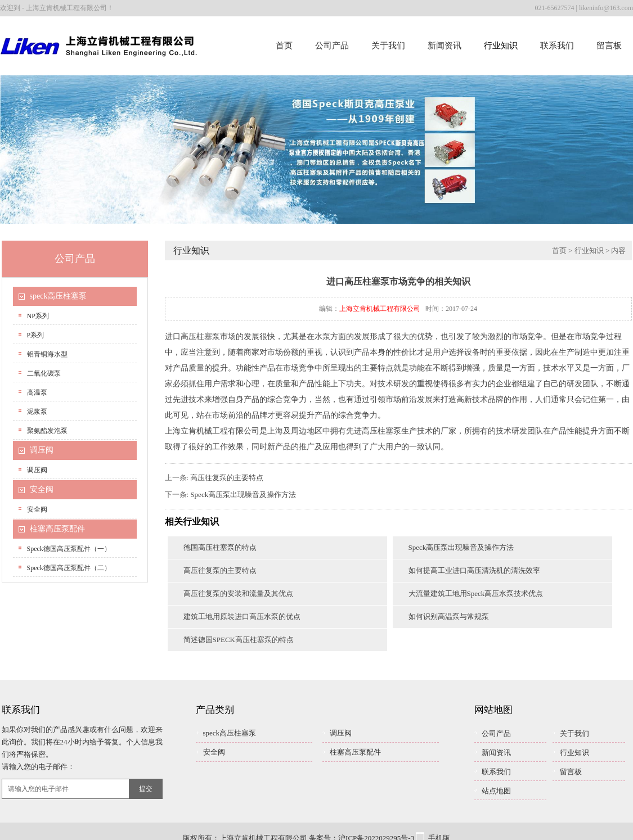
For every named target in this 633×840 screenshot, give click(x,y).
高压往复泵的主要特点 (227, 478)
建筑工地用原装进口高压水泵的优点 (242, 617)
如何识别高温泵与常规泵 (449, 617)
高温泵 (37, 392)
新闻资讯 (445, 46)
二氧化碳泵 (44, 373)
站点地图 (496, 791)
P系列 (36, 335)
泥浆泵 (37, 412)
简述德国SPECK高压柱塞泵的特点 (239, 640)
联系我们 (557, 46)
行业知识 (501, 46)
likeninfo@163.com (606, 8)
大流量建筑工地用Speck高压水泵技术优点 (476, 593)
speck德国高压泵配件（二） (69, 568)
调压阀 (42, 450)
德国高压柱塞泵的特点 (220, 547)
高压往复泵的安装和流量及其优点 (238, 593)
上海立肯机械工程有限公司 (380, 309)
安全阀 (42, 489)
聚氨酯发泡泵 (47, 431)
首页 (284, 46)
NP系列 (38, 316)
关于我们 (388, 46)
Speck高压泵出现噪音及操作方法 (243, 494)
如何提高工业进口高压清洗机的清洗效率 (474, 570)
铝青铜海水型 (47, 354)
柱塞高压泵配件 (57, 529)
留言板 (609, 46)
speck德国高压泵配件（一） (69, 549)
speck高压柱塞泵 (59, 296)
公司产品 (332, 46)
